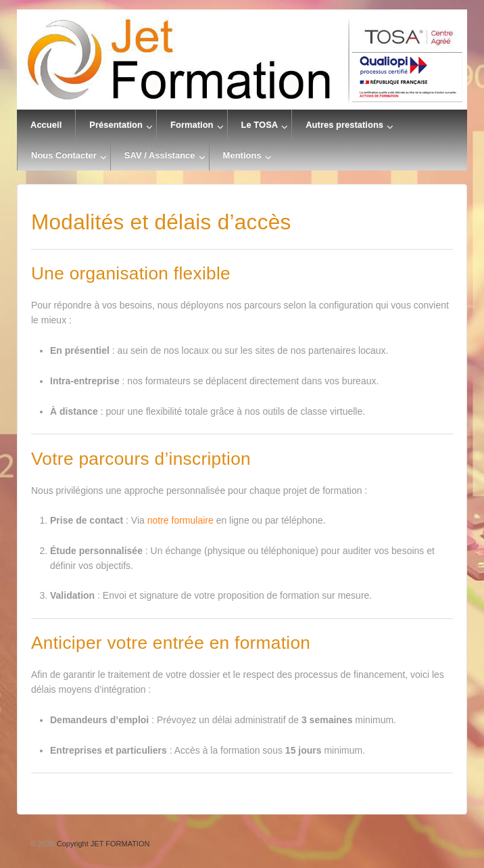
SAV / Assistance (160, 155)
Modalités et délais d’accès (161, 222)
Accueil (46, 125)
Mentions (242, 155)
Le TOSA (260, 125)
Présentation (116, 125)
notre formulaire (180, 520)
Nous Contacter (64, 155)
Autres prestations (344, 125)
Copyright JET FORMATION (102, 844)
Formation (192, 125)
